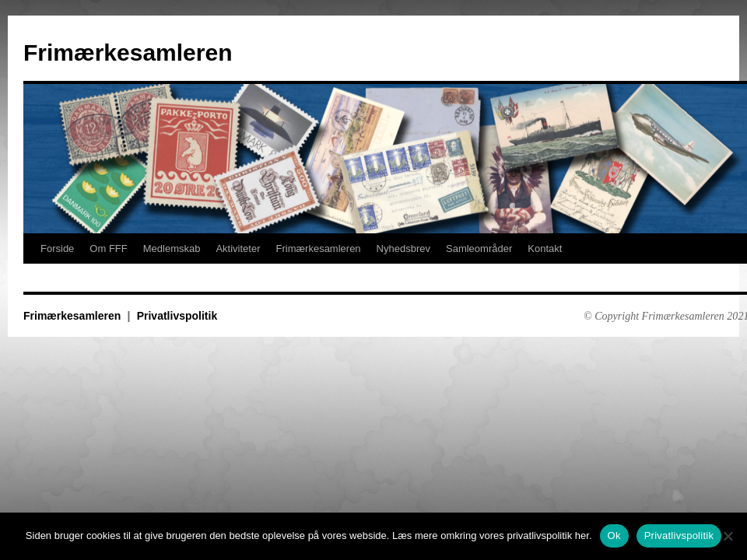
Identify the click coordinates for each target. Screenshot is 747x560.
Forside (57, 248)
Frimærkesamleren (128, 52)
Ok (614, 535)
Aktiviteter (238, 248)
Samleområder (479, 248)
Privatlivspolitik (177, 316)
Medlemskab (172, 248)
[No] (728, 536)
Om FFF (108, 248)
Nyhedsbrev (403, 248)
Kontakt (545, 248)
